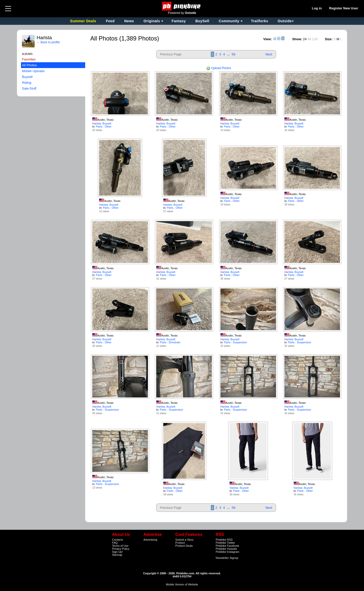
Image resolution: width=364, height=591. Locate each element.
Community (229, 21)
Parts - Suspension (235, 342)
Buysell (27, 77)
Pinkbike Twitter (225, 543)
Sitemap (117, 555)
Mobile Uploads (33, 71)
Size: (329, 39)
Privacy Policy (121, 549)
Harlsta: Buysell (102, 123)
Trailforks (260, 21)
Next (269, 54)
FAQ (115, 543)
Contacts (117, 540)
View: (268, 39)
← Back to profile (48, 42)
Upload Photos (219, 68)
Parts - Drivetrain (170, 342)
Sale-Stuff (29, 88)
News (129, 21)
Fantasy (179, 21)
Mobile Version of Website (182, 584)
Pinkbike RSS (224, 540)
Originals (152, 21)
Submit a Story (184, 540)
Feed (110, 21)
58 (234, 54)
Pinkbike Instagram (227, 552)
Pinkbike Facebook (227, 546)
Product (180, 543)
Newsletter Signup (227, 558)
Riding (27, 83)
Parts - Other (104, 126)
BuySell (202, 21)
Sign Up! (117, 552)
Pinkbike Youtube (226, 549)
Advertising (150, 540)
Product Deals (184, 546)
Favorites (29, 59)
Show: (297, 39)
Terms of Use (120, 546)
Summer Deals (84, 21)
